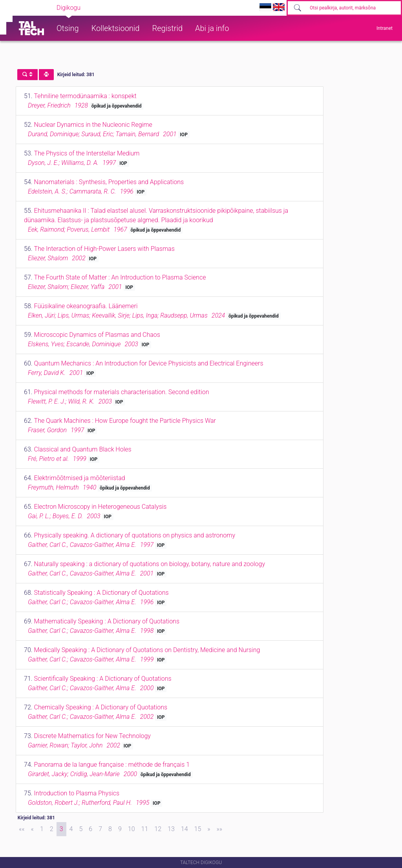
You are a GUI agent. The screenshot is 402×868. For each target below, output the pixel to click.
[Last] (220, 829)
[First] (22, 829)
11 (145, 829)
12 (158, 829)
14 (185, 829)
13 (171, 829)
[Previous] (32, 829)
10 (132, 829)
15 (198, 829)
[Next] (209, 829)
